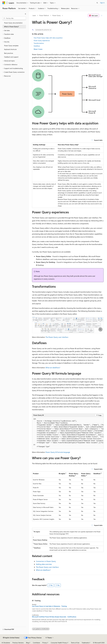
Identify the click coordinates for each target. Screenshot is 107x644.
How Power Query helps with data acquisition (48, 38)
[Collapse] (25, 14)
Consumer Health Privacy (59, 643)
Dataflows (37, 46)
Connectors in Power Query (46, 561)
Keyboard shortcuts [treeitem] (10, 49)
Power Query (57, 15)
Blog (28, 643)
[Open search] (97, 3)
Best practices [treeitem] (9, 53)
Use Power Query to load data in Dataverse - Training (49, 606)
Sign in (102, 3)
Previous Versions (18, 643)
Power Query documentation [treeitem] (13, 23)
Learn (34, 15)
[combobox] (14, 18)
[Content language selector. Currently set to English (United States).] (11, 638)
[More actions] (102, 16)
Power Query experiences (42, 40)
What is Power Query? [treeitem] (11, 27)
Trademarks (85, 643)
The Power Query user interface (57, 337)
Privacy (45, 643)
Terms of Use (75, 643)
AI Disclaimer (6, 643)
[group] (68, 433)
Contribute (36, 643)
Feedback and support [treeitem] (11, 57)
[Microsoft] (4, 3)
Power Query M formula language (58, 452)
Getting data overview (44, 564)
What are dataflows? (53, 368)
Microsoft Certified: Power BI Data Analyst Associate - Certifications (54, 617)
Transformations (39, 43)
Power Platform (44, 15)
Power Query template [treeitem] (11, 46)
